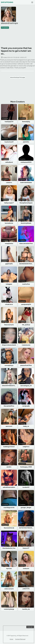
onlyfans (6, 28)
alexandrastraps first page (18, 77)
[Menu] (32, 2)
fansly (22, 261)
